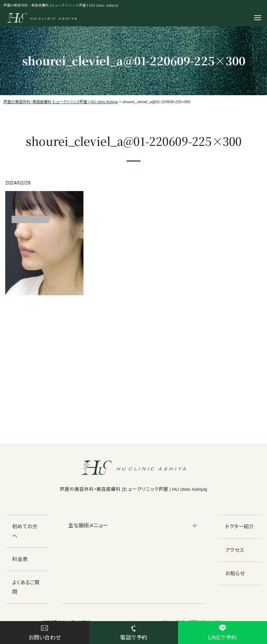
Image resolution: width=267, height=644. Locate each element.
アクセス (235, 550)
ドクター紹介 (240, 527)
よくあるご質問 (26, 587)
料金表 (20, 559)
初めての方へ (25, 531)
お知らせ (235, 573)
